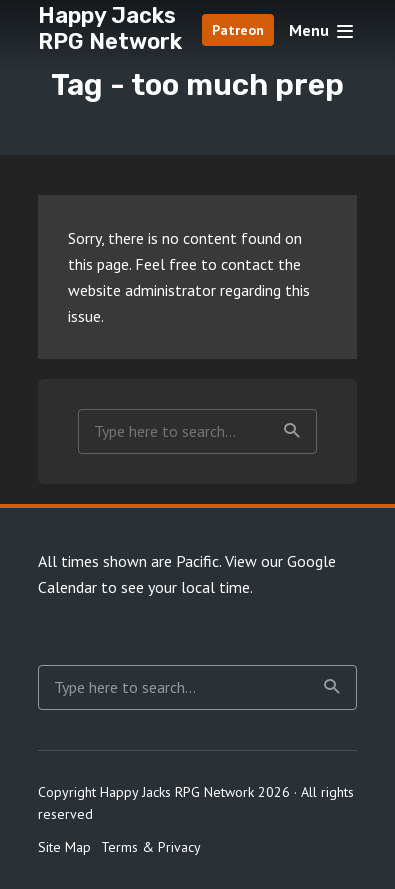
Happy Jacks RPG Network (110, 28)
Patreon (238, 30)
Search (292, 431)
